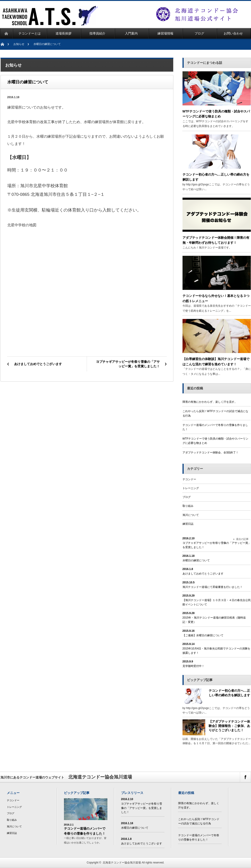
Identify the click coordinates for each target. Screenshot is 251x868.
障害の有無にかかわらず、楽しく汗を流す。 (210, 402)
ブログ (187, 497)
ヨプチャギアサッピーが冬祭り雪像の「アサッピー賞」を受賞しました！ (128, 364)
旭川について (191, 515)
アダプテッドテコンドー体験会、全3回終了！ (211, 453)
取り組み (188, 506)
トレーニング (191, 488)
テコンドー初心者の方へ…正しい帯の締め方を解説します (229, 693)
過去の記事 (242, 539)
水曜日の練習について (196, 560)
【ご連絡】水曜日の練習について (203, 635)
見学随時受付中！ (193, 666)
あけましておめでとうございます (38, 364)
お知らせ (19, 44)
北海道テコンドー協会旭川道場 (122, 863)
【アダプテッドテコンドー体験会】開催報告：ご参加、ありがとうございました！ (229, 726)
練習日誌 (188, 524)
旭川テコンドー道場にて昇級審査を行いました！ (213, 587)
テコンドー (189, 479)
